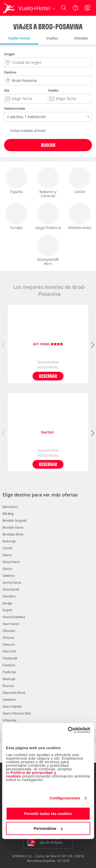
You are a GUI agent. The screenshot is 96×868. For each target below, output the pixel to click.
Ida (7, 90)
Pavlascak (10, 658)
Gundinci (9, 596)
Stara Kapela (12, 706)
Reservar (48, 376)
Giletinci (9, 576)
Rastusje (9, 679)
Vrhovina (9, 720)
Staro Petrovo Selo (17, 713)
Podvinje (9, 672)
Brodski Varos (13, 527)
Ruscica (8, 686)
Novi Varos (11, 624)
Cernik (7, 548)
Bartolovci (10, 507)
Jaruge (7, 603)
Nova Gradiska (14, 617)
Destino (10, 72)
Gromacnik (11, 589)
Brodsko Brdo (13, 534)
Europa (16, 216)
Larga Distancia (48, 216)
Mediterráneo (80, 216)
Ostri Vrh (9, 651)
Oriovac (8, 637)
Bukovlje (9, 541)
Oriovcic (9, 644)
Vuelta (53, 90)
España (16, 181)
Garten (48, 432)
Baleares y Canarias (48, 183)
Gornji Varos (12, 582)
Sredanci (9, 699)
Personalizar (48, 828)
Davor (7, 555)
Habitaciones (15, 108)
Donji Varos (11, 562)
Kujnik (7, 610)
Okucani (9, 631)
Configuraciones (65, 798)
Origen (9, 54)
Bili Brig (8, 514)
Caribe (80, 181)
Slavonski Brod (14, 693)
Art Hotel (48, 344)
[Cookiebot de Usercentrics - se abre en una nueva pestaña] (68, 730)
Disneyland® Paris (48, 250)
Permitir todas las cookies (48, 814)
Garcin (7, 569)
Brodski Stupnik (15, 520)
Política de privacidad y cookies (31, 774)
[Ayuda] (76, 8)
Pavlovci (9, 665)
